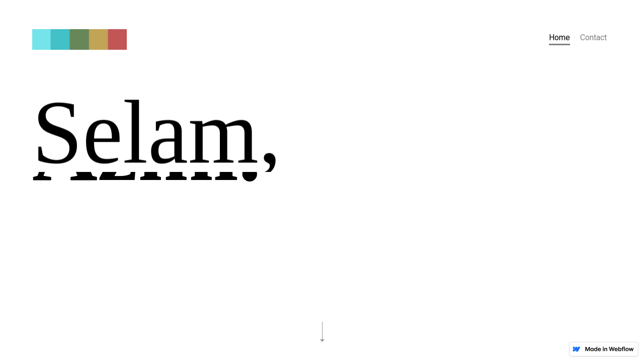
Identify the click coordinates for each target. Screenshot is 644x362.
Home (559, 37)
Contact (593, 37)
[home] (79, 41)
